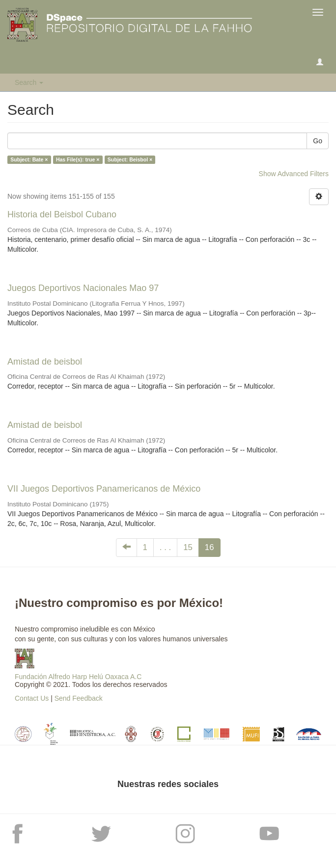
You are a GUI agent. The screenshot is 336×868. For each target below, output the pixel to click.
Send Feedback (79, 698)
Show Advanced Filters (294, 174)
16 (210, 547)
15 (188, 547)
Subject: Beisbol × (130, 159)
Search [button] (29, 82)
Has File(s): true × (78, 159)
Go (318, 141)
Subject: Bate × (29, 159)
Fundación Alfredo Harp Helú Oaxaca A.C (78, 677)
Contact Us (32, 698)
